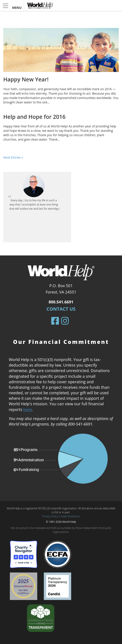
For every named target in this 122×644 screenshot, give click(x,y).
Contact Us (61, 309)
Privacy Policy (50, 516)
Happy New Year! (26, 79)
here (27, 409)
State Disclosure (70, 516)
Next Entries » (13, 157)
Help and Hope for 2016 (34, 117)
